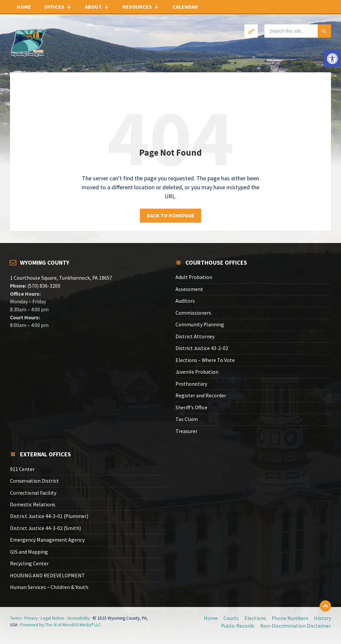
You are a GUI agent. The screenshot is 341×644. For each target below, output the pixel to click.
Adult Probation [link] (194, 277)
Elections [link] (255, 618)
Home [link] (24, 7)
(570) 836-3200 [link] (43, 286)
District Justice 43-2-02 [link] (202, 348)
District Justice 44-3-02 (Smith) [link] (45, 528)
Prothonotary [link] (191, 384)
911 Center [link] (22, 469)
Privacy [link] (31, 618)
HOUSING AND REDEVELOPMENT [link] (47, 575)
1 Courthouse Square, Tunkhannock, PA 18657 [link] (61, 278)
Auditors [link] (185, 301)
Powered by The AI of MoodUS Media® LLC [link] (61, 625)
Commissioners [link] (193, 313)
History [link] (323, 618)
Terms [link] (16, 618)
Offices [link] (58, 7)
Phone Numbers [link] (290, 618)
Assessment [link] (189, 289)
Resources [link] (141, 7)
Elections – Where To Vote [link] (205, 360)
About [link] (97, 7)
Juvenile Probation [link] (197, 372)
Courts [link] (231, 618)
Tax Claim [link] (187, 419)
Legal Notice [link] (52, 618)
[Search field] (298, 31)
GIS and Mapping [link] (29, 552)
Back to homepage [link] (170, 215)
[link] (332, 59)
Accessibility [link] (78, 618)
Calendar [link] (185, 7)
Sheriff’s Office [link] (191, 407)
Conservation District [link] (34, 481)
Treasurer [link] (186, 431)
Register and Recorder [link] (201, 395)
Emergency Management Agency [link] (47, 540)
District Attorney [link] (195, 336)
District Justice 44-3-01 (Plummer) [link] (49, 516)
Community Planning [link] (200, 324)
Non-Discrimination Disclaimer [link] (296, 626)
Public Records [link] (238, 626)
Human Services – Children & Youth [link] (49, 587)
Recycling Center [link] (29, 563)
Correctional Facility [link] (33, 493)
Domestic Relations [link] (33, 504)
